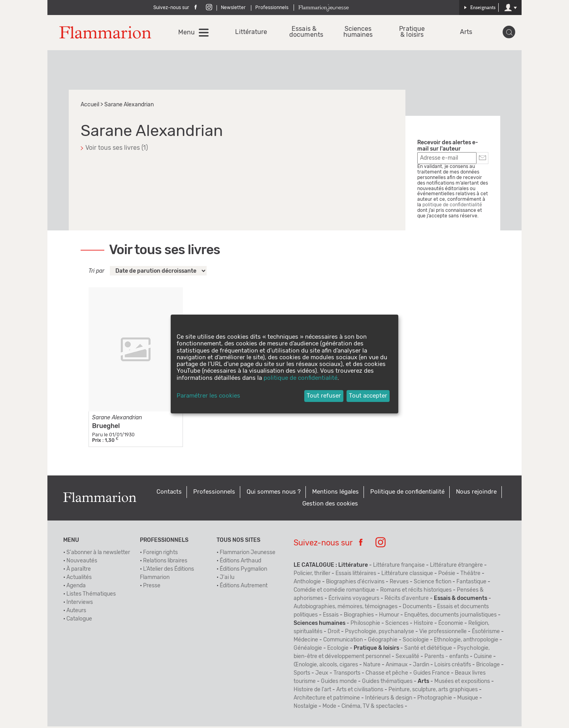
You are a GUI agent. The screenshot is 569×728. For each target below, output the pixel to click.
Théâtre (470, 575)
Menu (187, 33)
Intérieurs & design (389, 700)
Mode (329, 708)
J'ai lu (227, 579)
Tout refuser (324, 396)
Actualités (79, 579)
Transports (347, 675)
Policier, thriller (312, 575)
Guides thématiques (387, 683)
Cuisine (483, 658)
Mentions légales (335, 493)
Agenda (76, 587)
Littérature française (399, 567)
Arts (466, 33)
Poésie (447, 575)
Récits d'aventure (407, 600)
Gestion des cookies (330, 505)
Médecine (306, 641)
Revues (399, 583)
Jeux (322, 675)
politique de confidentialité (452, 206)
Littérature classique (407, 575)
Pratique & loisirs (412, 33)
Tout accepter (368, 396)
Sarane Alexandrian (117, 419)
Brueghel (106, 428)
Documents (417, 608)
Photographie (435, 700)
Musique (468, 700)
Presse (152, 587)
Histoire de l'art (312, 691)
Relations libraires (165, 562)
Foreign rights (160, 554)
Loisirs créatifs (453, 666)
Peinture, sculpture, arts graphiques (433, 691)
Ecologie (338, 650)
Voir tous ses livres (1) (117, 149)
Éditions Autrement (244, 587)
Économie (451, 625)
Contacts (169, 493)
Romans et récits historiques (416, 592)
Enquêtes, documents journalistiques (450, 617)
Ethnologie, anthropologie (466, 641)
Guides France (431, 675)
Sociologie (416, 641)
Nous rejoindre (476, 493)
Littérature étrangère (456, 567)
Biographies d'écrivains (355, 583)
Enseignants (480, 7)
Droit (334, 633)
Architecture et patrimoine (327, 700)
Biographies (359, 617)
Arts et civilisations (360, 691)
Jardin (421, 666)
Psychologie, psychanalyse (380, 633)
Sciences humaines (358, 33)
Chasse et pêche (387, 675)
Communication (343, 641)
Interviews (80, 604)
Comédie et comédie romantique (334, 592)
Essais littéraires (356, 575)
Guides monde (339, 683)
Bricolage (488, 666)
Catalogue (79, 620)
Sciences (397, 625)
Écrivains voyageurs (354, 600)
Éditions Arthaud (240, 562)
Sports (302, 675)
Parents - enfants (447, 658)
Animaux (397, 666)
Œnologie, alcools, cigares (326, 666)
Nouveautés (82, 562)
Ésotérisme (486, 633)
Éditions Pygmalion (243, 571)
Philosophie (365, 625)
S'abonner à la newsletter (98, 554)
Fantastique (471, 583)
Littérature (251, 33)
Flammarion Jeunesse (248, 554)
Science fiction (432, 583)
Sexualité (407, 658)
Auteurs (76, 612)
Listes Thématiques (91, 596)
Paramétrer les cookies (208, 396)
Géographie (383, 641)
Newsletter (233, 8)
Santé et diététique (428, 650)
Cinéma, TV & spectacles (372, 708)
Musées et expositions (462, 683)
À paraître (79, 571)
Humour (389, 617)
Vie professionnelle (443, 633)
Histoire (423, 625)
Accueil (90, 106)
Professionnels (272, 8)
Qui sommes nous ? (274, 493)
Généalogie (308, 650)
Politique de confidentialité (407, 493)
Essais (331, 617)
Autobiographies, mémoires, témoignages (346, 608)
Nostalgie (305, 708)
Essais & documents (304, 33)
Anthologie (307, 583)
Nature (372, 666)
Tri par (96, 273)
